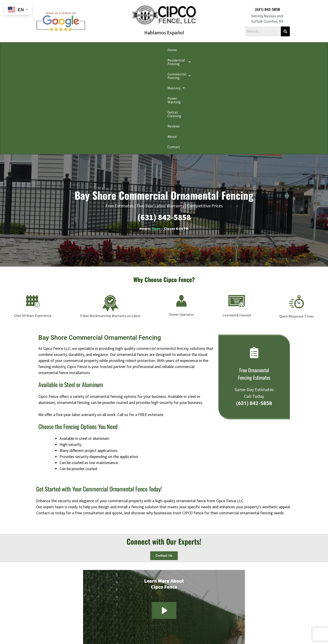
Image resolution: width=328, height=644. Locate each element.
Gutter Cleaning (214, 50)
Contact (275, 50)
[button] (81, 50)
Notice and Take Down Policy (187, 634)
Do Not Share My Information (125, 634)
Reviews (239, 50)
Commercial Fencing (123, 50)
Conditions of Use (156, 634)
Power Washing (183, 50)
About (257, 50)
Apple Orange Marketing (264, 639)
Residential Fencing (81, 50)
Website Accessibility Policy (223, 634)
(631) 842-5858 (267, 10)
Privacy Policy (97, 634)
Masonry (156, 50)
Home (52, 50)
